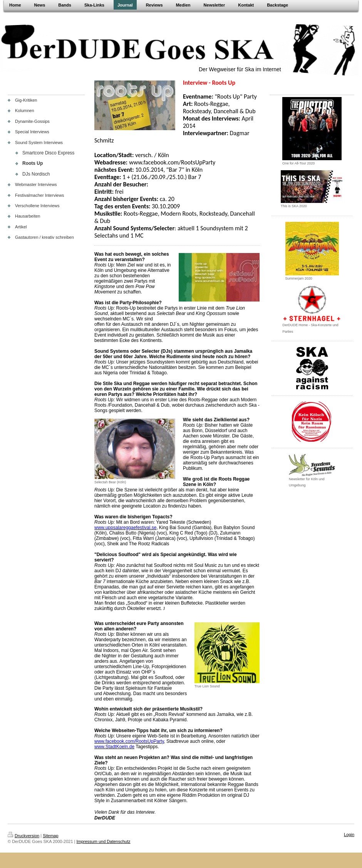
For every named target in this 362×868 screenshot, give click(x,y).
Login (349, 834)
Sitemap (50, 836)
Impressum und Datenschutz (104, 841)
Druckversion (23, 836)
